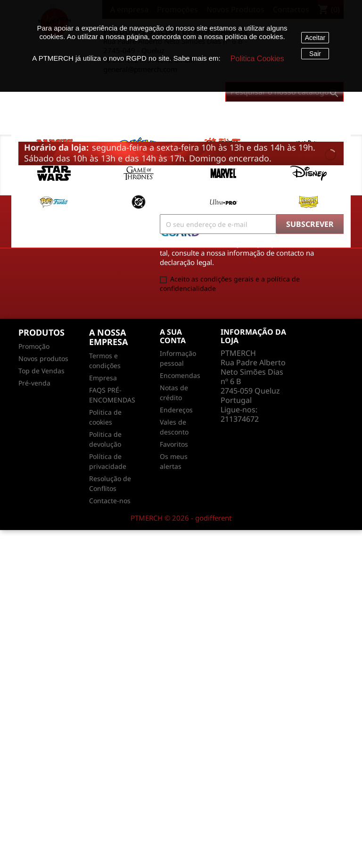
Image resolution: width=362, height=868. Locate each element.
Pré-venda (34, 383)
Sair (315, 54)
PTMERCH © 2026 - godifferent (181, 518)
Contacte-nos (110, 501)
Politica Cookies (257, 59)
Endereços (176, 410)
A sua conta (173, 336)
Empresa (103, 378)
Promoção (34, 346)
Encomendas (180, 375)
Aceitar (315, 38)
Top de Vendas (41, 371)
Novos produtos (43, 358)
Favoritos (174, 444)
